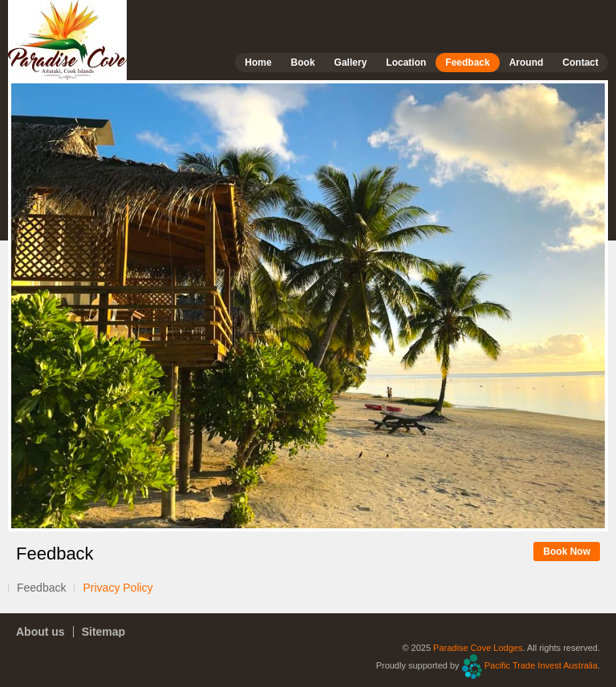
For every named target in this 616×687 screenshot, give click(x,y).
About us (41, 632)
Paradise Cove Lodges (478, 648)
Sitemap (103, 632)
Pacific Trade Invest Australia (541, 665)
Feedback (41, 588)
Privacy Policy (118, 588)
